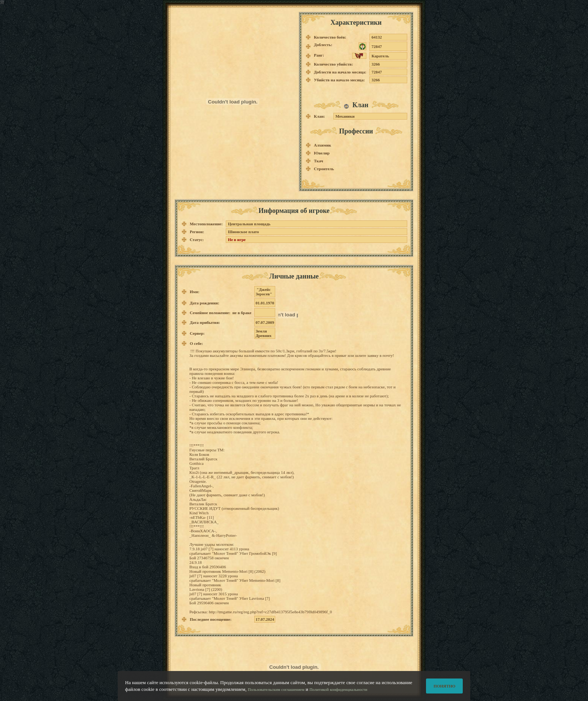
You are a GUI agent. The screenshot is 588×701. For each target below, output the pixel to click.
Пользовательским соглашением (276, 693)
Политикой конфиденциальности (338, 693)
